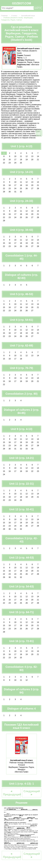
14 (38, 156)
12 (27, 156)
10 (15, 156)
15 (4, 160)
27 (32, 188)
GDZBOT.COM (21, 3)
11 (21, 156)
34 (32, 449)
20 (32, 160)
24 (15, 163)
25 (21, 163)
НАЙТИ (38, 8)
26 (27, 188)
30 (10, 192)
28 (38, 188)
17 (15, 160)
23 (10, 163)
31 (15, 192)
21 (38, 160)
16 (10, 160)
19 (27, 160)
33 (27, 449)
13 (32, 156)
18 (21, 160)
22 (4, 163)
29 (4, 192)
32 (21, 192)
